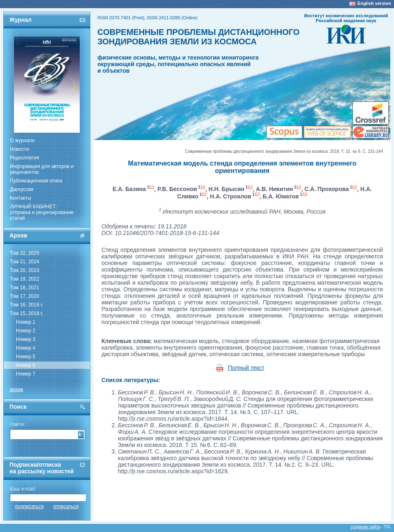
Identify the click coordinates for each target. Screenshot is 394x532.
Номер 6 (26, 365)
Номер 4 (26, 348)
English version (374, 3)
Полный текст (246, 368)
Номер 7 (26, 374)
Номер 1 (26, 322)
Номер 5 (26, 357)
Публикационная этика (36, 181)
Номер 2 (26, 331)
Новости (19, 149)
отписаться (66, 507)
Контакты (21, 198)
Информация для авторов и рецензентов (42, 169)
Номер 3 (26, 339)
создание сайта (365, 527)
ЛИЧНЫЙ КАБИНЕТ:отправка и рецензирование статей (42, 212)
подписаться (30, 507)
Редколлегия (24, 158)
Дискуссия (22, 189)
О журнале (22, 140)
